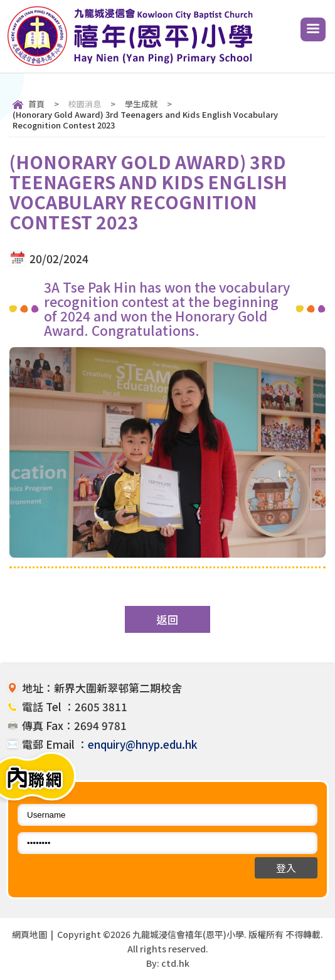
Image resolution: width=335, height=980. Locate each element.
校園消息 (85, 104)
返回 (167, 619)
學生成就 (141, 104)
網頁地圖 (29, 934)
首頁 (36, 104)
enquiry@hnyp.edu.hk (142, 744)
